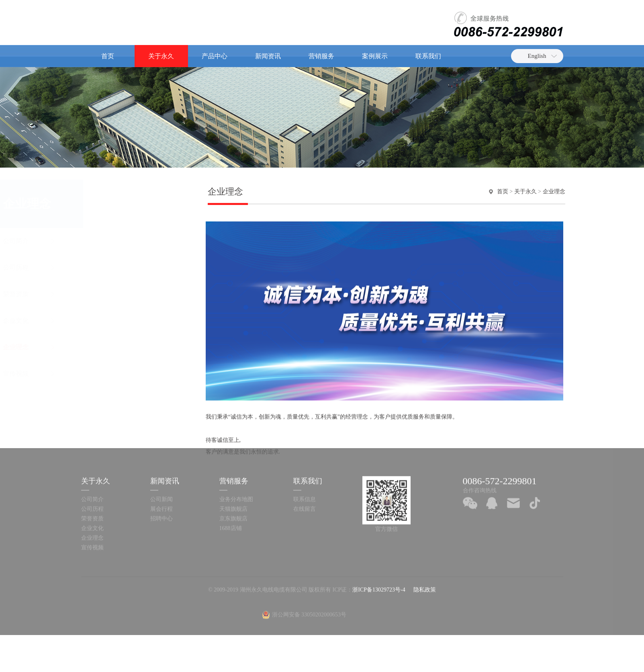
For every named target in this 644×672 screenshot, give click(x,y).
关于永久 (161, 56)
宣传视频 (121, 374)
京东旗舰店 (233, 475)
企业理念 (121, 347)
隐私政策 (425, 546)
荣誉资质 (121, 294)
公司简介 (121, 241)
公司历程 (121, 267)
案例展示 (375, 56)
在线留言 (305, 465)
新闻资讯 (268, 56)
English (537, 56)
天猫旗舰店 (233, 465)
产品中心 (215, 56)
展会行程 (162, 465)
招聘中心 (162, 475)
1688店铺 (231, 485)
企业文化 (121, 321)
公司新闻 (162, 456)
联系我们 (428, 56)
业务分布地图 (236, 456)
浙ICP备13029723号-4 (379, 546)
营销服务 (321, 56)
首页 (108, 56)
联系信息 (305, 456)
